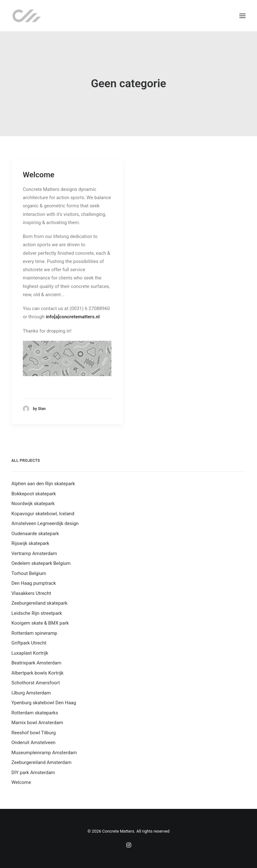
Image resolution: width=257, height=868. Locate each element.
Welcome (39, 175)
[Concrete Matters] (27, 16)
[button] (242, 16)
